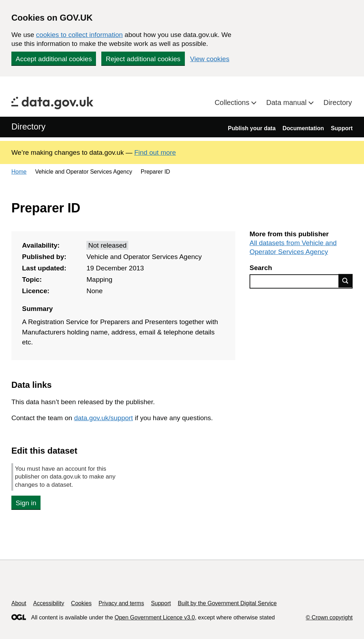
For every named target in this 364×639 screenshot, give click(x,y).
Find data (346, 281)
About (19, 603)
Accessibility (49, 603)
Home (19, 172)
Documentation (303, 128)
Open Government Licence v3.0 (155, 617)
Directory (338, 102)
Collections (233, 102)
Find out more (155, 152)
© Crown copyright (329, 617)
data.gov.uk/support (103, 418)
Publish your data (252, 128)
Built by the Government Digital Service (227, 603)
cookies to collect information (79, 35)
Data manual (287, 102)
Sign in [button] (26, 503)
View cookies (210, 59)
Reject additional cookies (143, 59)
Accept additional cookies (54, 59)
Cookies (81, 603)
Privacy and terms (121, 603)
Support (342, 128)
